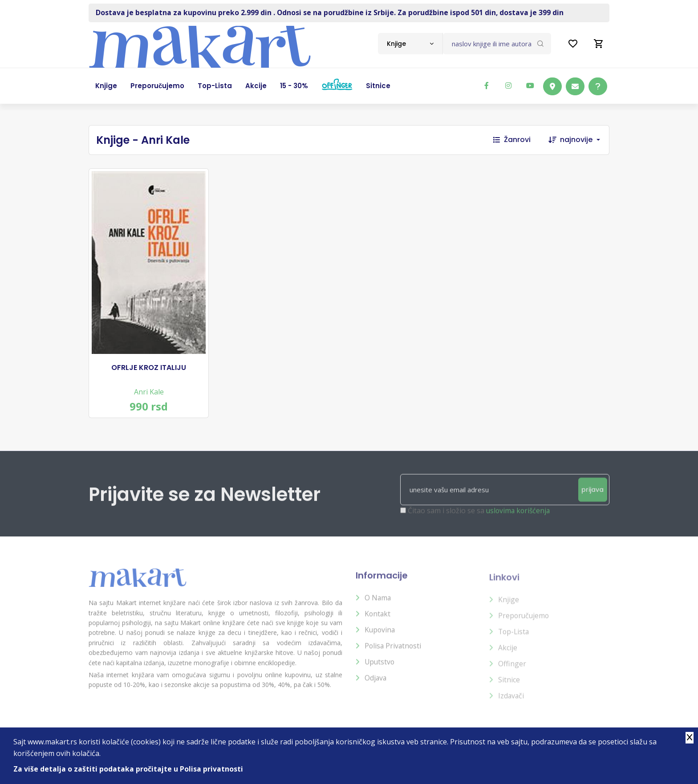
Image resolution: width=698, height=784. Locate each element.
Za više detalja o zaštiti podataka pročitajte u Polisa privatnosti (129, 769)
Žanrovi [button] (512, 140)
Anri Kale (149, 388)
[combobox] (410, 44)
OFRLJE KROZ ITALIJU (149, 364)
